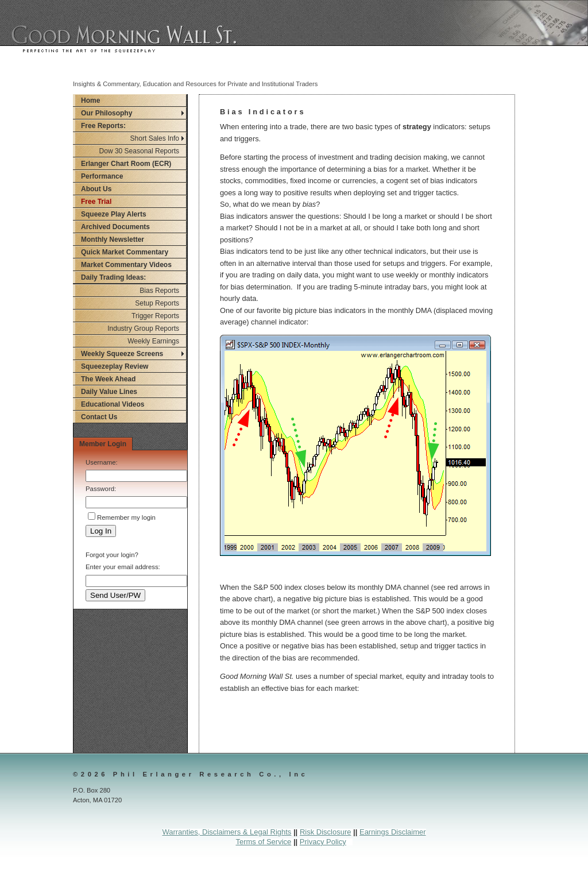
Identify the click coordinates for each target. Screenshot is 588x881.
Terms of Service (263, 842)
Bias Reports (159, 291)
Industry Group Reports (143, 329)
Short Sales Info (155, 138)
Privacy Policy (323, 842)
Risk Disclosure (326, 832)
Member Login (103, 444)
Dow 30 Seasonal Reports (139, 151)
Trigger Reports (155, 316)
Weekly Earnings (153, 341)
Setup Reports (157, 303)
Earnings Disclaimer (393, 832)
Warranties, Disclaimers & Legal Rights (227, 832)
